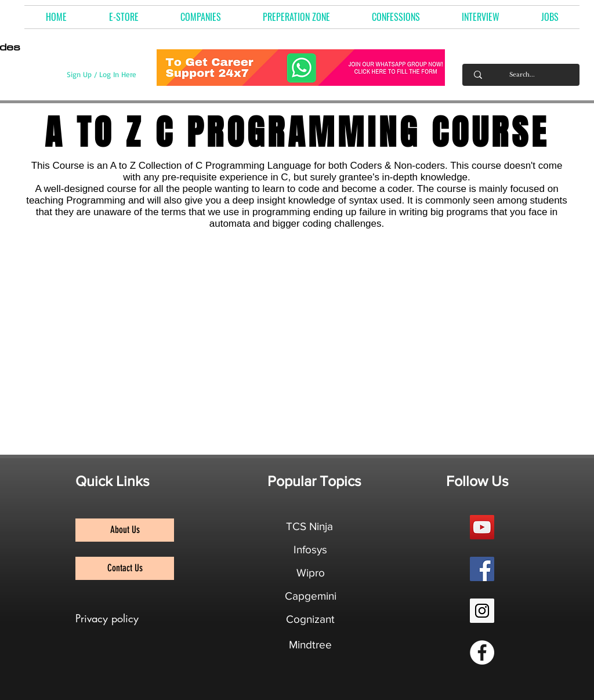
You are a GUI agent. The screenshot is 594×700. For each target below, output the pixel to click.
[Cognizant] (310, 619)
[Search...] (522, 75)
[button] (201, 17)
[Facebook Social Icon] (482, 569)
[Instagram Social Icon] (482, 611)
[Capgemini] (311, 596)
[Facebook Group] (482, 652)
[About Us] (125, 530)
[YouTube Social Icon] (482, 527)
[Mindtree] (310, 645)
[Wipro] (310, 573)
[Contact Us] (125, 568)
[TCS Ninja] (309, 527)
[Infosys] (310, 550)
